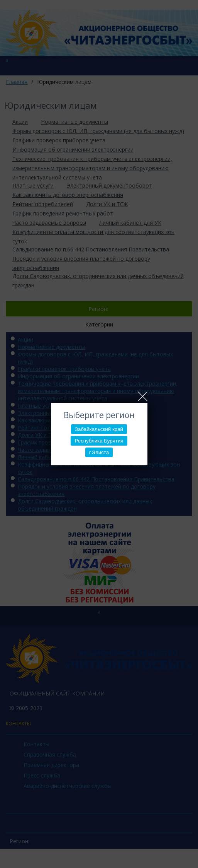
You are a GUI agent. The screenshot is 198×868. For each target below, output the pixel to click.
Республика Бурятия (99, 441)
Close (143, 396)
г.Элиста (99, 452)
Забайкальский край (99, 429)
